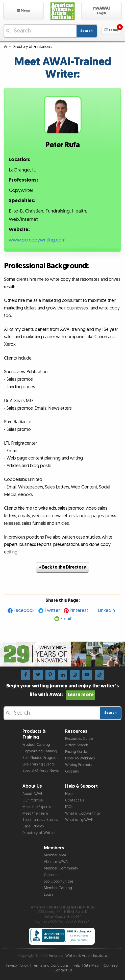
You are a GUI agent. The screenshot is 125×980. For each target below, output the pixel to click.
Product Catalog (36, 745)
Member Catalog (58, 888)
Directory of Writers (39, 833)
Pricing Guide (76, 752)
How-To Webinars (80, 758)
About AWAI (32, 794)
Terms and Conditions (50, 966)
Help (69, 794)
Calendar (51, 875)
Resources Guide (79, 739)
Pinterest (79, 610)
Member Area (55, 855)
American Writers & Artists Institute (78, 956)
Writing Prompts (79, 765)
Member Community (61, 868)
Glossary (72, 771)
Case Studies (33, 826)
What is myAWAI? (79, 820)
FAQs (69, 807)
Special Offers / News (41, 771)
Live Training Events (39, 764)
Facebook (24, 610)
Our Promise (33, 800)
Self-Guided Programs (41, 758)
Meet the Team (35, 813)
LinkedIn (106, 610)
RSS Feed (110, 966)
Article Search (77, 745)
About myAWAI (56, 862)
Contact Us (74, 800)
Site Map (91, 966)
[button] (23, 11)
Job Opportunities (59, 881)
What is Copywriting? (83, 813)
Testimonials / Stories (40, 820)
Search (86, 31)
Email (66, 619)
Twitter (52, 610)
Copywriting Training (40, 751)
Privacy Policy (17, 966)
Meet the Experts (36, 807)
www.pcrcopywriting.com (37, 240)
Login (48, 895)
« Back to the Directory (63, 567)
